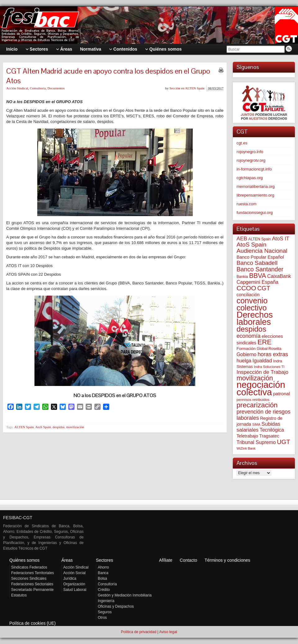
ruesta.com (246, 204)
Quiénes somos (24, 560)
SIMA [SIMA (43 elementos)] (256, 424)
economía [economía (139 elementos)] (248, 336)
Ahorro (103, 567)
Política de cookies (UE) (32, 623)
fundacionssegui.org (255, 213)
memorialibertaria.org (256, 186)
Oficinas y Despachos (116, 606)
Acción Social (74, 573)
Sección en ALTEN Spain (187, 88)
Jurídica (70, 578)
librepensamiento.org (255, 195)
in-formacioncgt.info (254, 169)
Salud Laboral (75, 590)
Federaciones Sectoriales (32, 584)
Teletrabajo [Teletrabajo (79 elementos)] (247, 436)
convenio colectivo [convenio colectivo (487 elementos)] (252, 304)
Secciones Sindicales (29, 578)
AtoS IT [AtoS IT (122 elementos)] (281, 239)
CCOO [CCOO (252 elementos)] (246, 288)
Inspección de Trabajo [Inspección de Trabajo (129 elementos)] (262, 372)
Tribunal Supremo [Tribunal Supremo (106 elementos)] (256, 442)
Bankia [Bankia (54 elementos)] (242, 277)
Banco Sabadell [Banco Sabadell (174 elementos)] (257, 263)
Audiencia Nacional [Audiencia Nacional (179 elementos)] (262, 251)
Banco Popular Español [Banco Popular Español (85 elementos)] (260, 257)
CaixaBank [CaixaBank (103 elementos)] (279, 276)
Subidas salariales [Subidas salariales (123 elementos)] (258, 427)
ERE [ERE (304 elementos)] (264, 342)
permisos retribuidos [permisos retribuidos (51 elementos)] (253, 399)
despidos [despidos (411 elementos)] (251, 329)
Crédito (104, 590)
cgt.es (242, 143)
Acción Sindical (17, 88)
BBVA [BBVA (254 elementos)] (257, 276)
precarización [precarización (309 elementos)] (257, 405)
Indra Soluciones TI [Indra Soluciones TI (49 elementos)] (269, 367)
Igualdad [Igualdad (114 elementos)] (262, 361)
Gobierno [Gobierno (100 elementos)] (246, 354)
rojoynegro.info (250, 152)
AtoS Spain (43, 427)
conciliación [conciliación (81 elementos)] (248, 295)
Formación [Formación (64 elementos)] (246, 349)
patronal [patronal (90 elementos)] (282, 394)
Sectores (104, 560)
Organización (74, 584)
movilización (75, 427)
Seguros (105, 612)
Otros (102, 618)
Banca (103, 573)
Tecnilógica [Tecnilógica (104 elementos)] (272, 430)
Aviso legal (168, 632)
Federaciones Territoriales (33, 573)
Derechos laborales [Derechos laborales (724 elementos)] (255, 318)
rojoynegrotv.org (251, 160)
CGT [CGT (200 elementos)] (264, 288)
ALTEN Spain (24, 427)
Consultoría (38, 88)
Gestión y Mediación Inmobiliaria (125, 595)
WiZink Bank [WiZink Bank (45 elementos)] (246, 448)
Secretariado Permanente (32, 590)
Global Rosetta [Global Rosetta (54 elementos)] (269, 349)
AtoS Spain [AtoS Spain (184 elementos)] (251, 245)
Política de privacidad (138, 632)
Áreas (67, 560)
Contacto (188, 560)
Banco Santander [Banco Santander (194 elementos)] (260, 269)
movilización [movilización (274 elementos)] (255, 378)
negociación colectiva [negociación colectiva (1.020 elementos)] (261, 388)
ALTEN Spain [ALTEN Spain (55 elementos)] (260, 239)
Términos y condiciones (227, 560)
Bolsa (102, 578)
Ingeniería (106, 601)
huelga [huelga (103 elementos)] (244, 361)
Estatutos (19, 595)
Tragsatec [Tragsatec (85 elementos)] (269, 436)
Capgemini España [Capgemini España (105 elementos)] (257, 282)
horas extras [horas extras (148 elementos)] (273, 354)
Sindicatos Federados (29, 567)
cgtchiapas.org (250, 178)
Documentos (56, 88)
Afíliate (166, 560)
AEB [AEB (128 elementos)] (242, 239)
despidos (59, 427)
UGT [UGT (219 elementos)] (284, 442)
